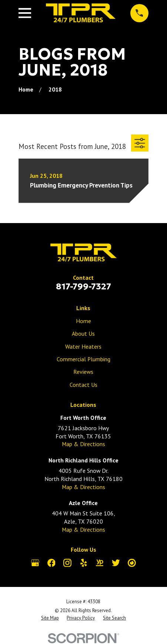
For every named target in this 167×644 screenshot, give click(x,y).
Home (83, 321)
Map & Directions (83, 444)
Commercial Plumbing (83, 359)
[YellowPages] (100, 563)
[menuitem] (50, 618)
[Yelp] (84, 563)
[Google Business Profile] (35, 563)
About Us (83, 333)
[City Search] (132, 563)
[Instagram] (67, 563)
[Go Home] (26, 89)
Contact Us (83, 385)
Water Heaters (83, 346)
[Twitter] (116, 563)
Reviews (83, 372)
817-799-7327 (83, 286)
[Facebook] (51, 563)
